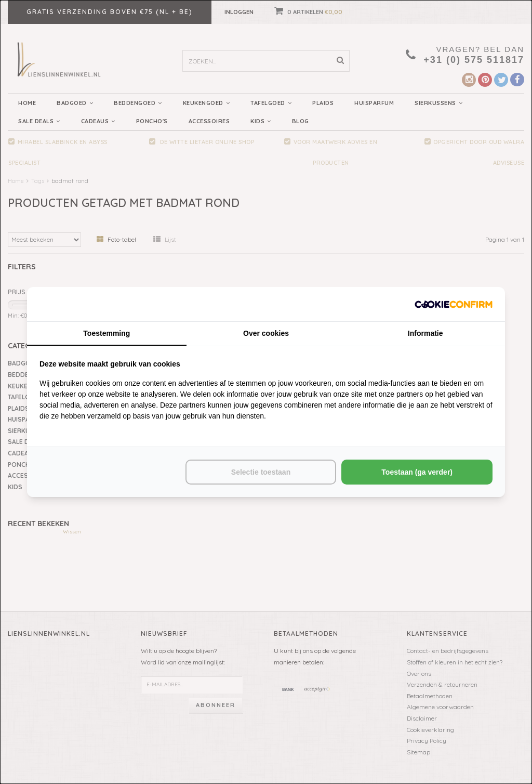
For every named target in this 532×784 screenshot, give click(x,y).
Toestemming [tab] (107, 333)
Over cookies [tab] (266, 333)
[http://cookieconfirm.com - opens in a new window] (454, 304)
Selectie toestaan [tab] (261, 472)
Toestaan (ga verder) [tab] (417, 472)
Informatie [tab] (425, 333)
